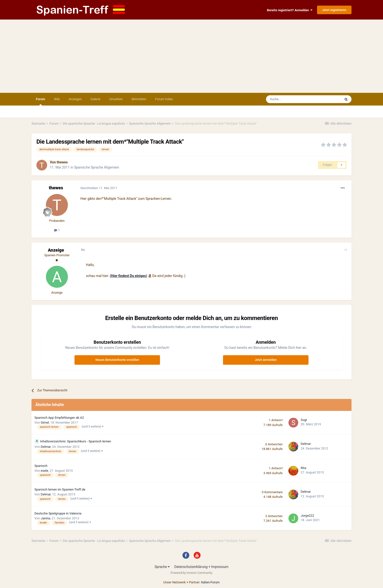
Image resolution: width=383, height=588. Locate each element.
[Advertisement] (191, 56)
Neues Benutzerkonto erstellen (117, 360)
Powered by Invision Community (192, 573)
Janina (46, 518)
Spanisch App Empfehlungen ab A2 (59, 418)
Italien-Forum (210, 582)
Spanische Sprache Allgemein (96, 167)
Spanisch (41, 466)
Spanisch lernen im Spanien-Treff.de (60, 489)
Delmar (46, 447)
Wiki (57, 99)
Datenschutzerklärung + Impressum (201, 567)
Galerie (96, 99)
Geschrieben (99, 188)
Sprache (162, 567)
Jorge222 (307, 516)
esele (45, 471)
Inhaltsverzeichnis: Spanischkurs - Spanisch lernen (75, 441)
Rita (303, 468)
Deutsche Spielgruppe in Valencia (58, 513)
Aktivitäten (139, 99)
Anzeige (56, 250)
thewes (62, 162)
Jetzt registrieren (334, 10)
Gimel (45, 422)
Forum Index (164, 99)
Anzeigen (75, 99)
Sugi (304, 420)
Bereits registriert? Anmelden (290, 10)
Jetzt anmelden (266, 360)
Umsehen (116, 99)
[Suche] (289, 99)
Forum (41, 101)
